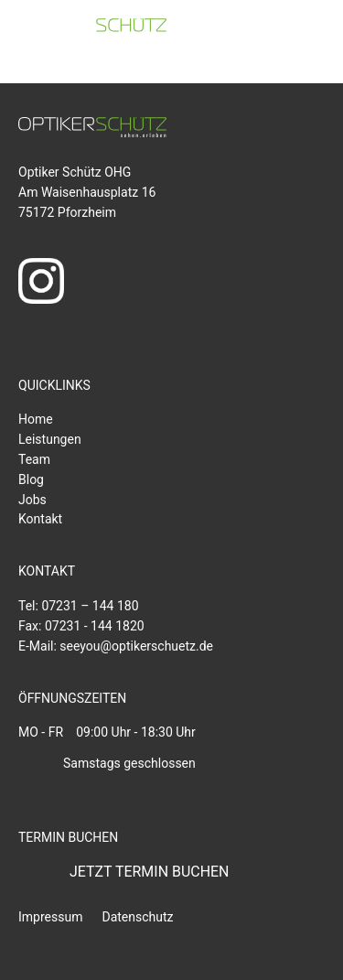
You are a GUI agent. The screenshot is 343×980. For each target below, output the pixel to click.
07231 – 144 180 (90, 606)
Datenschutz (137, 917)
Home (36, 419)
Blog (31, 479)
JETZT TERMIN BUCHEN (149, 872)
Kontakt (40, 519)
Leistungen (50, 439)
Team (34, 459)
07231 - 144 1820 (95, 626)
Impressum (50, 917)
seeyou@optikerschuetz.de (136, 646)
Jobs (32, 500)
